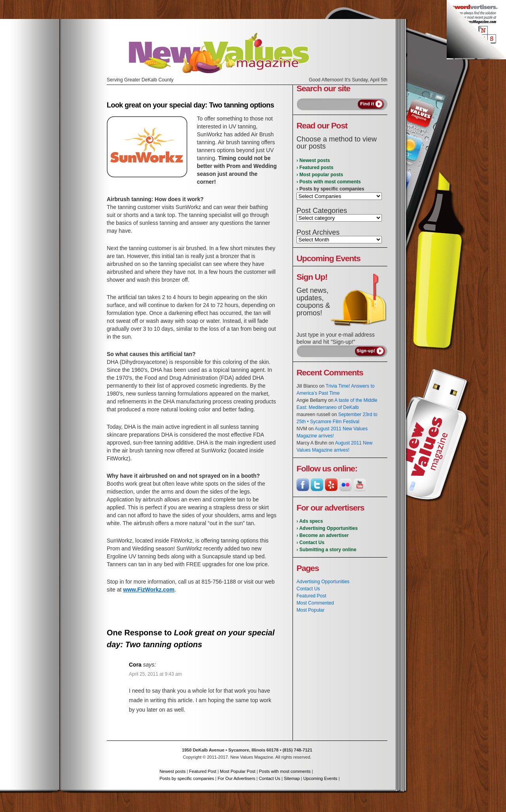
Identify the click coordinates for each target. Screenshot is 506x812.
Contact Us (308, 589)
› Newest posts (313, 160)
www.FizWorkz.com (149, 590)
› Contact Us (311, 543)
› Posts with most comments (329, 182)
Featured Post (311, 596)
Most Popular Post (238, 771)
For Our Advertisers (236, 778)
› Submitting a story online (326, 550)
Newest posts (172, 771)
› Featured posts (315, 168)
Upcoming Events (320, 778)
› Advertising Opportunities (327, 528)
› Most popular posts (320, 175)
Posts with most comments (285, 771)
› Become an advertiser (323, 535)
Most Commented (315, 603)
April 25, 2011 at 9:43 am (155, 674)
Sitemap (292, 778)
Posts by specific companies (187, 778)
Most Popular (311, 610)
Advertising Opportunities (323, 582)
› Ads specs (310, 521)
